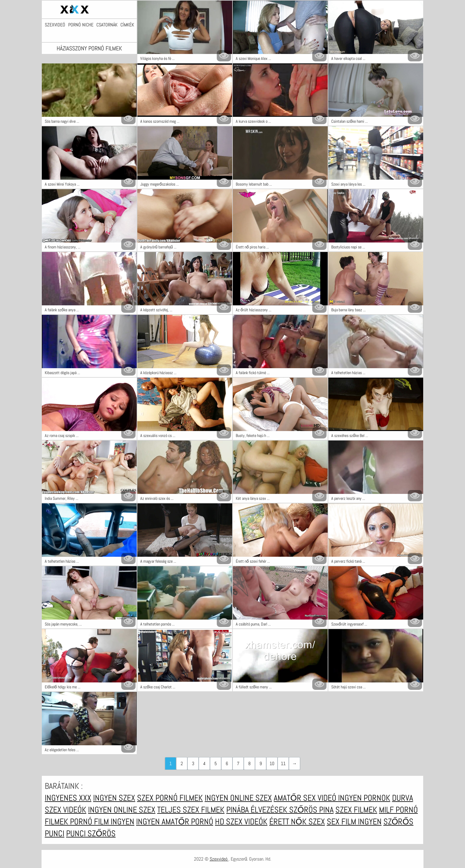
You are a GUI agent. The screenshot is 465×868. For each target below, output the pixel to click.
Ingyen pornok (364, 798)
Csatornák (107, 25)
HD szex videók (241, 822)
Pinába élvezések (258, 810)
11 (283, 764)
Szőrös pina (311, 810)
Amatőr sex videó (306, 798)
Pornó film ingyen (102, 822)
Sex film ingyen (354, 822)
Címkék (127, 25)
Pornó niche (81, 25)
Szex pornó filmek (170, 798)
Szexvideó (55, 25)
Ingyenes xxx (68, 798)
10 (272, 764)
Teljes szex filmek (191, 810)
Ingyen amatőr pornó (175, 822)
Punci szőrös (91, 833)
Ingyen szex (114, 798)
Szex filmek (356, 810)
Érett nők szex (297, 822)
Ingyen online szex (238, 798)
